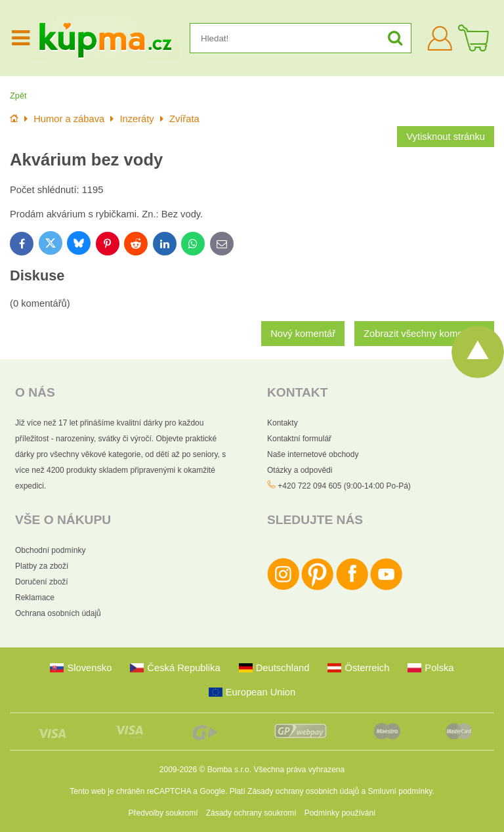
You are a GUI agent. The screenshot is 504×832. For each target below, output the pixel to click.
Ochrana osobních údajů (58, 613)
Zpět (18, 96)
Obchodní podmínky (50, 550)
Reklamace (35, 598)
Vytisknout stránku (446, 137)
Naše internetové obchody (313, 454)
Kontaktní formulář (299, 439)
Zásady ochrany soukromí (251, 813)
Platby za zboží (42, 566)
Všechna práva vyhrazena (299, 770)
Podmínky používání (340, 813)
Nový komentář (303, 334)
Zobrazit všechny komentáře (424, 334)
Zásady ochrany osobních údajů (303, 791)
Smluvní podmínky (400, 791)
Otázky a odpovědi (300, 470)
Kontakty (283, 423)
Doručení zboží (42, 582)
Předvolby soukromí (163, 813)
